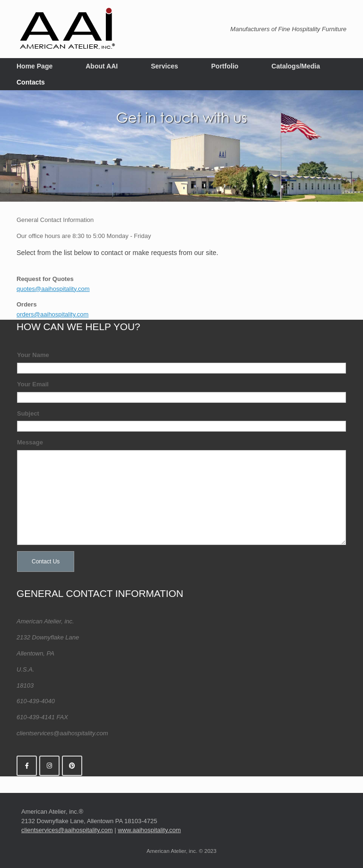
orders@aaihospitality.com (52, 312)
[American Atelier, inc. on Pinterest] (72, 764)
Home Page (35, 66)
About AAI (102, 66)
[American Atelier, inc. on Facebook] (27, 764)
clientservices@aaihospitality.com (67, 828)
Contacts (31, 82)
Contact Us (46, 560)
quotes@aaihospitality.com (53, 286)
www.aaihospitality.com (149, 828)
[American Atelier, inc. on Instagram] (49, 764)
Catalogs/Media (296, 66)
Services (164, 66)
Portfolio (225, 66)
